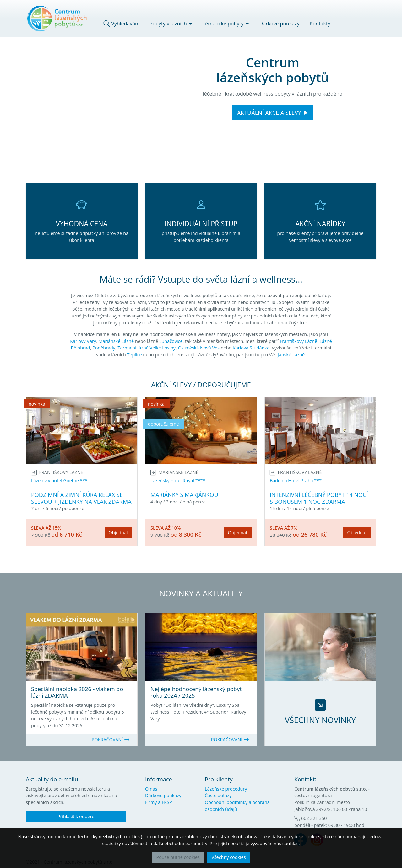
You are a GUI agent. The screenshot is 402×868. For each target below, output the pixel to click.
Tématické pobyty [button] (223, 24)
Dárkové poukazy (279, 24)
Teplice (135, 355)
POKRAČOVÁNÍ (111, 740)
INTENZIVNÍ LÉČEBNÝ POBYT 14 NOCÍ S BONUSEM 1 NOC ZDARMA (319, 498)
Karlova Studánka (251, 348)
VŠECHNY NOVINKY (320, 720)
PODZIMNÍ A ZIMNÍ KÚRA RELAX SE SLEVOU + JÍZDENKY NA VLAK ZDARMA (81, 498)
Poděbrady (104, 348)
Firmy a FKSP (159, 802)
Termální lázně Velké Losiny (147, 348)
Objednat (118, 533)
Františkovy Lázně (299, 341)
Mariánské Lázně (116, 341)
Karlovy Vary (83, 341)
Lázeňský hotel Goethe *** (59, 480)
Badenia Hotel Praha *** (296, 480)
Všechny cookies (228, 857)
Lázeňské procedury (226, 789)
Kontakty (320, 24)
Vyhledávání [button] (122, 24)
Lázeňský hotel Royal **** (178, 480)
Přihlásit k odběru (76, 816)
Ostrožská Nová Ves (199, 348)
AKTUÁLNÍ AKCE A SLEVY (269, 113)
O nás (151, 789)
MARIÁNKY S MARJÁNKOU (184, 495)
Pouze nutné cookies (178, 857)
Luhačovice (171, 341)
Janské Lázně (291, 355)
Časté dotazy (218, 795)
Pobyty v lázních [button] (168, 24)
